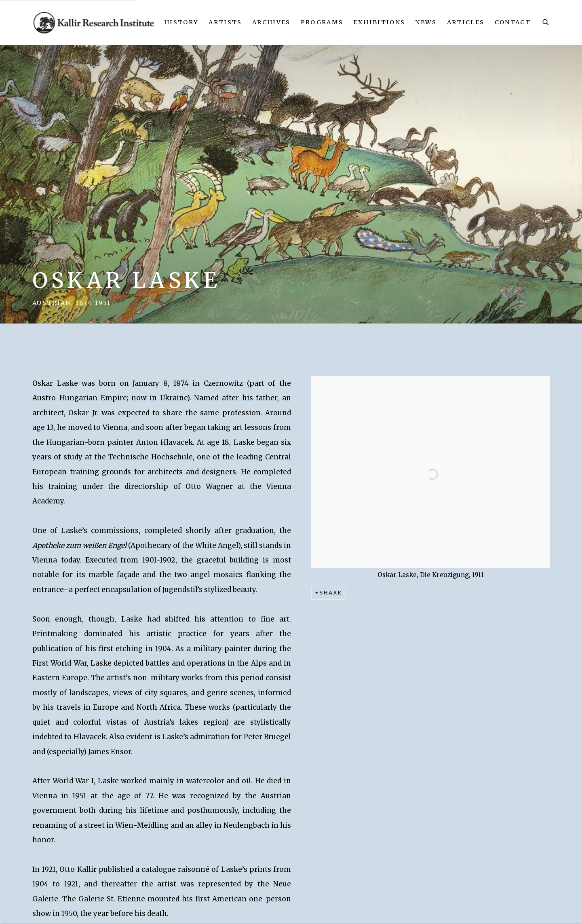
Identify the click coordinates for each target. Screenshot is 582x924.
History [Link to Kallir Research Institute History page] (181, 22)
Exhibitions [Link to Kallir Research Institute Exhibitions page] (379, 22)
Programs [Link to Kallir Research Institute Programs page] (322, 22)
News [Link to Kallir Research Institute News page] (426, 22)
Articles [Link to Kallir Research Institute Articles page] (466, 22)
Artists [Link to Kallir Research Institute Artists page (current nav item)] (225, 22)
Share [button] (331, 593)
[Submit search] (546, 21)
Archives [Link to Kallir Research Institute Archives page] (271, 22)
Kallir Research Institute (94, 22)
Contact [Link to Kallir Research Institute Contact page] (513, 22)
